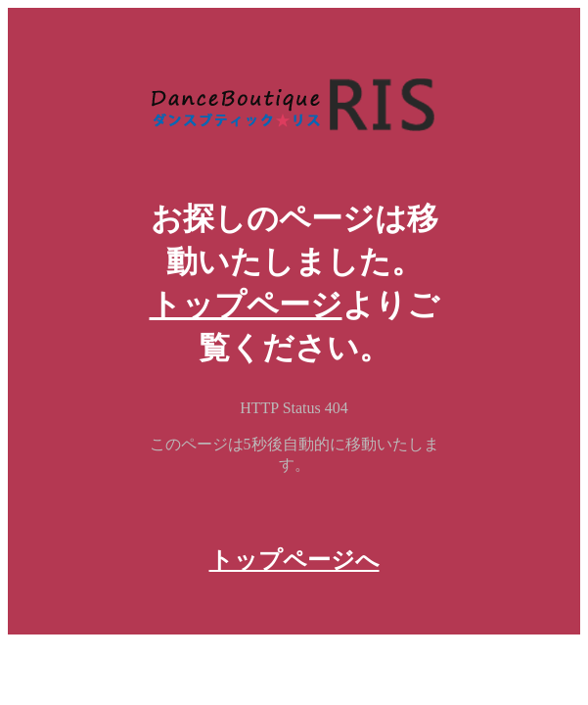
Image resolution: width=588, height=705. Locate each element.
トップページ (246, 305)
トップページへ (294, 560)
